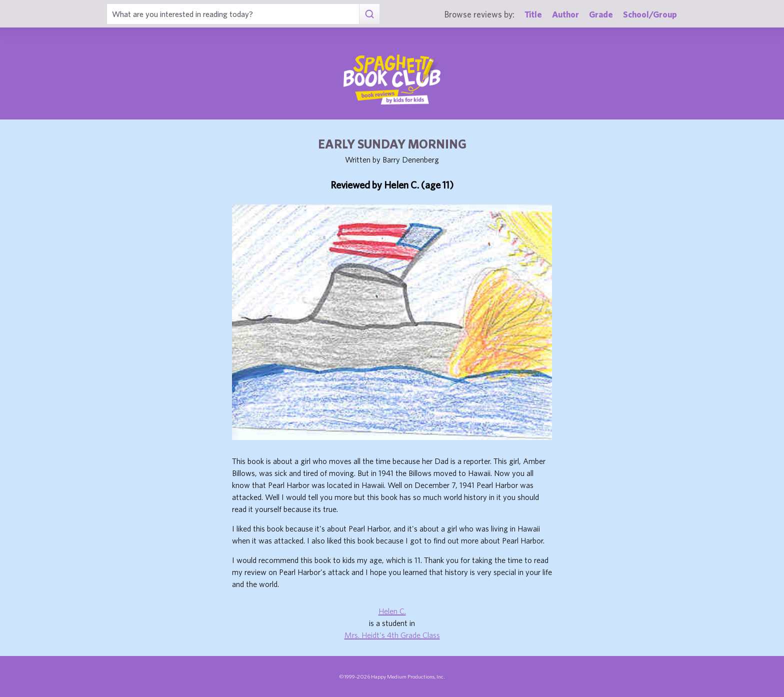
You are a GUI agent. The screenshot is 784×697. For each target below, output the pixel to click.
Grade (601, 14)
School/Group (650, 14)
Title (533, 14)
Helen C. (392, 611)
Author (565, 14)
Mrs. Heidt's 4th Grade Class (392, 635)
